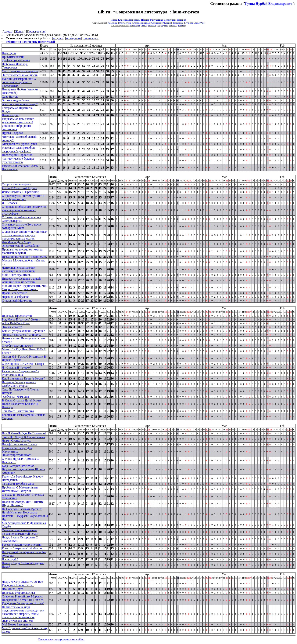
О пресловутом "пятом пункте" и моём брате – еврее (23, 197)
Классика (123, 20)
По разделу (9, 53)
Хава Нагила (10, 97)
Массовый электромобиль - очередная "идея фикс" (20, 149)
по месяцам (91, 38)
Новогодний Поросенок (17, 155)
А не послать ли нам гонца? (20, 104)
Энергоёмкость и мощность (20, 75)
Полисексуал (10, 115)
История (181, 20)
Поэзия (145, 20)
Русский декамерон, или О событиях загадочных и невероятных (19, 82)
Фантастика (156, 20)
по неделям (74, 38)
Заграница (178, 23)
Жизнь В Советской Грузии (20, 188)
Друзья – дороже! (13, 133)
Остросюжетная (141, 23)
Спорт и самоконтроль (16, 184)
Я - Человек (9, 203)
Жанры (20, 31)
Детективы (170, 20)
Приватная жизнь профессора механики (16, 59)
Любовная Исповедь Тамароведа (15, 66)
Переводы (135, 20)
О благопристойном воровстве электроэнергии (21, 219)
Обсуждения (163, 25)
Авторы (7, 31)
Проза (114, 20)
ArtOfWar (199, 23)
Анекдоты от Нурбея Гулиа (19, 144)
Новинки (173, 25)
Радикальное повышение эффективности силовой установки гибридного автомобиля (18, 124)
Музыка (167, 23)
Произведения (36, 31)
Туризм (189, 23)
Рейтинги (152, 25)
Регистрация (135, 25)
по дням (58, 38)
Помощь (182, 25)
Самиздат (156, 23)
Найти (144, 25)
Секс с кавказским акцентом (20, 71)
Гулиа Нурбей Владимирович (269, 3)
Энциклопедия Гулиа (15, 100)
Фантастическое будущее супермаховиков (18, 160)
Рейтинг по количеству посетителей (30, 42)
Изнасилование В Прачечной (20, 192)
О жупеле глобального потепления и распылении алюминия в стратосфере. (24, 210)
